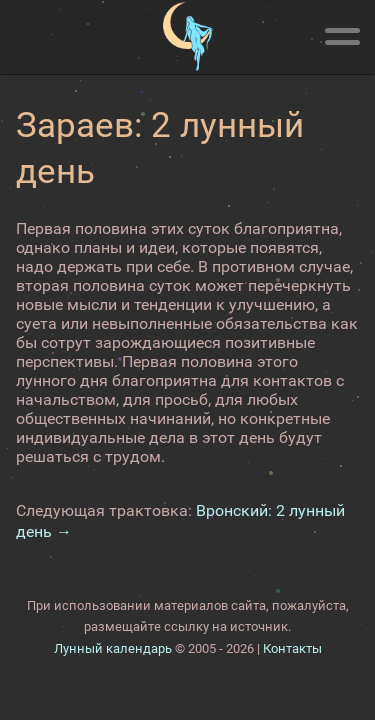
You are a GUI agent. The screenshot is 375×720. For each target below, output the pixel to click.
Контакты (292, 648)
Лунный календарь (113, 648)
